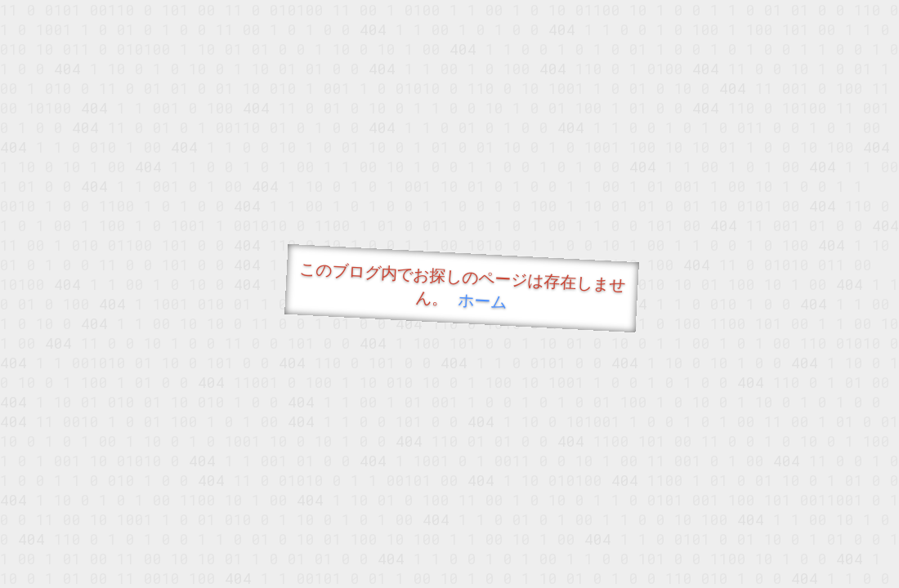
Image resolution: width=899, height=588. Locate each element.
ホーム (483, 300)
